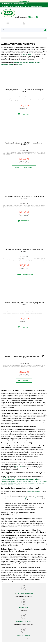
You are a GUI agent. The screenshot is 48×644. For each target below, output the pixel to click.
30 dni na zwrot (24, 636)
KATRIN (27, 363)
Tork (6, 478)
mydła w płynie (19, 63)
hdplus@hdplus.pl (24, 1)
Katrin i (3, 478)
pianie (26, 466)
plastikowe (5, 64)
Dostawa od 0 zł (24, 608)
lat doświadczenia (25, 593)
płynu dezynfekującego (34, 491)
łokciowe (37, 63)
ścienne (20, 64)
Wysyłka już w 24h (24, 622)
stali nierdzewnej (34, 500)
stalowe (11, 64)
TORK (27, 150)
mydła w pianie (29, 63)
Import (27, 97)
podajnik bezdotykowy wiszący (31, 498)
